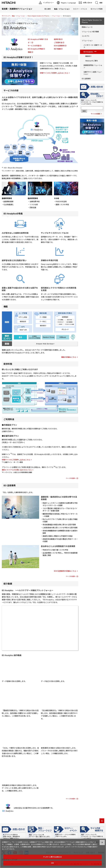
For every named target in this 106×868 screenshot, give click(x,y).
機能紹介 (88, 56)
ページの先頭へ (71, 478)
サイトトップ (6, 16)
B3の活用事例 (59, 46)
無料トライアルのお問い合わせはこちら (17, 470)
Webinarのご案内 (92, 61)
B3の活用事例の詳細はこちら (65, 571)
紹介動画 (57, 49)
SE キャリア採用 (97, 9)
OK (52, 863)
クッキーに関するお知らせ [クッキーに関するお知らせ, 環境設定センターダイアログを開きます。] (53, 857)
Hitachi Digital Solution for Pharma (38, 16)
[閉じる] (102, 842)
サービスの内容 (34, 46)
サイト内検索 (95, 114)
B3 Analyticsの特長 (35, 49)
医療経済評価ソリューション (93, 66)
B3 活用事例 (86, 79)
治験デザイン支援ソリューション (93, 73)
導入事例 (48, 9)
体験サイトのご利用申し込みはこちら (54, 73)
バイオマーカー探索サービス (93, 46)
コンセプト (86, 36)
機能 (29, 52)
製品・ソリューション (19, 16)
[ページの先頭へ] (102, 821)
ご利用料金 (58, 43)
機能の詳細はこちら (69, 357)
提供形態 (57, 39)
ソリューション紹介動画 (90, 32)
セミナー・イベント (80, 9)
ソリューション (56, 16)
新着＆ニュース (87, 27)
